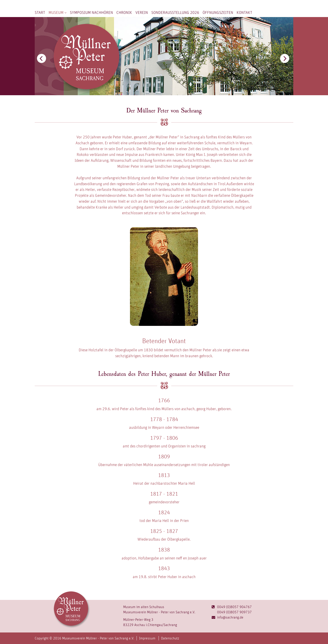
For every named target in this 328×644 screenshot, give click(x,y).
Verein (142, 12)
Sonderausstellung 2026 (175, 12)
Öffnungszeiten (218, 12)
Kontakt (244, 12)
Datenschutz (170, 638)
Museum (58, 12)
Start (40, 12)
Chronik (124, 12)
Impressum (147, 638)
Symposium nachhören (91, 12)
